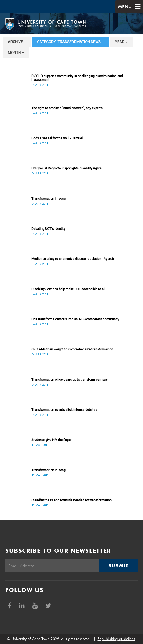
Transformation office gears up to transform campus (70, 380)
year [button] (121, 42)
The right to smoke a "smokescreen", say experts (67, 108)
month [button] (16, 53)
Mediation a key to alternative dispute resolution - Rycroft (73, 259)
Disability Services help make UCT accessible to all (68, 289)
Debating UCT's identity (48, 229)
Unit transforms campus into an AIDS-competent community (75, 319)
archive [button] (17, 42)
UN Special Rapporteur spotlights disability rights (67, 168)
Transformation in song (49, 199)
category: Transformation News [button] (71, 42)
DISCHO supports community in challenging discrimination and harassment (77, 78)
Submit (119, 566)
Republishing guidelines (116, 639)
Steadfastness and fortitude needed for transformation (71, 500)
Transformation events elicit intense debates (64, 410)
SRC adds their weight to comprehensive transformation (72, 349)
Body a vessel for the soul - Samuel (57, 138)
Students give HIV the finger (52, 440)
